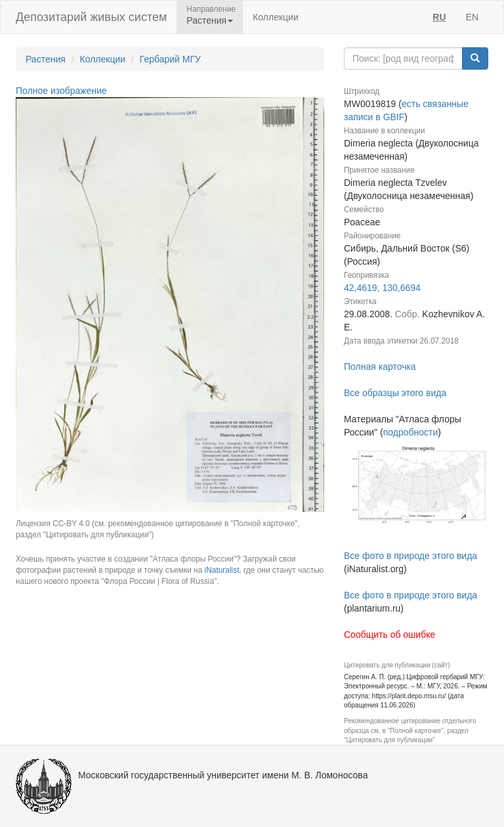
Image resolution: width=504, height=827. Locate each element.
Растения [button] (210, 20)
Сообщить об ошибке (389, 635)
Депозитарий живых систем (91, 17)
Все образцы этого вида (395, 393)
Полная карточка (380, 367)
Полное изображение (61, 91)
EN (472, 17)
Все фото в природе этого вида (410, 556)
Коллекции (276, 17)
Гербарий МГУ (170, 59)
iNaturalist (222, 570)
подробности (411, 432)
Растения (46, 59)
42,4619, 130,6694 (382, 288)
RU (439, 17)
